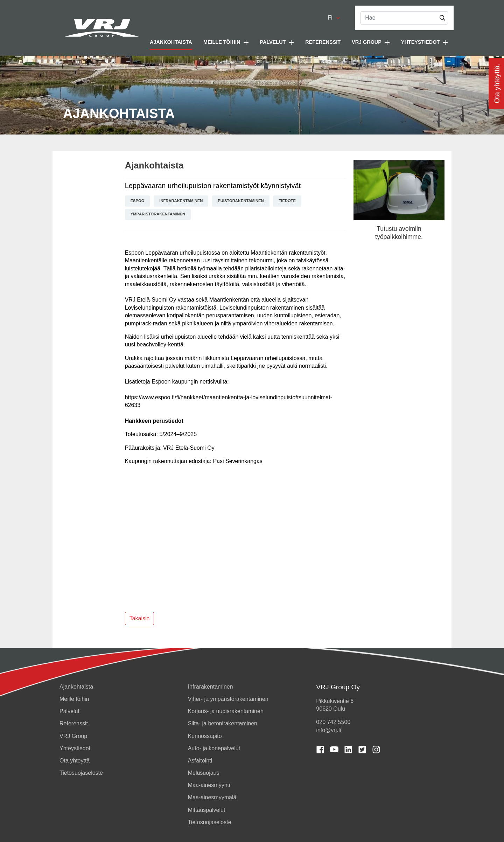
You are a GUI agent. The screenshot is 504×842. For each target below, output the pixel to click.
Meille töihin (74, 699)
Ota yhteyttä (75, 761)
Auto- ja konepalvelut (214, 748)
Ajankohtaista (171, 42)
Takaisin (140, 618)
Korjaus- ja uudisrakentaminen (226, 711)
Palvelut (69, 711)
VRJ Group (73, 736)
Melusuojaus (204, 773)
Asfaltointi (200, 761)
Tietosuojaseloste (81, 773)
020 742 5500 (333, 722)
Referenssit (323, 42)
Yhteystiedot (75, 748)
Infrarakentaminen (211, 687)
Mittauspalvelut (207, 810)
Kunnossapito (205, 736)
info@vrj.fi (328, 730)
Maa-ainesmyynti (209, 785)
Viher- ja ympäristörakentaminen (228, 699)
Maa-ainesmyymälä (212, 797)
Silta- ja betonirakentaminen (223, 723)
